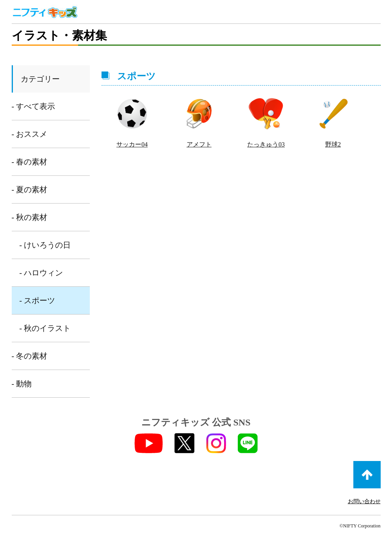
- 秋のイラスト (45, 328)
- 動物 (22, 384)
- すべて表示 (34, 106)
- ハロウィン (41, 273)
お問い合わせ (364, 501)
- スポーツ (37, 300)
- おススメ (30, 134)
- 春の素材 (30, 162)
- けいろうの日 (45, 245)
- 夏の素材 (30, 189)
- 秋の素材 (30, 217)
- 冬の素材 (30, 356)
